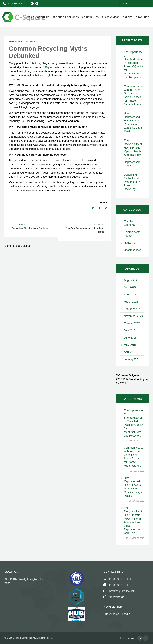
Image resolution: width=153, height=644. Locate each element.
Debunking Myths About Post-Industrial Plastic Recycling (132, 182)
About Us (43, 17)
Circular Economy (129, 223)
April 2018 (130, 352)
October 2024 (132, 323)
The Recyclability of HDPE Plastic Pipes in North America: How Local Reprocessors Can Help (133, 153)
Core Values (90, 17)
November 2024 (133, 316)
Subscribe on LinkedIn (117, 614)
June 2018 (130, 338)
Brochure (142, 17)
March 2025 (131, 302)
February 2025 (133, 309)
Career (128, 17)
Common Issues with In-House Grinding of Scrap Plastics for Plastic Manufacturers (134, 95)
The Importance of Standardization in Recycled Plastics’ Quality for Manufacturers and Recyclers (133, 65)
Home (30, 17)
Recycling (32, 42)
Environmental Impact (132, 234)
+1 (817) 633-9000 (13, 4)
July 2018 (130, 330)
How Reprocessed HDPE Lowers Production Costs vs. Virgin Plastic (133, 122)
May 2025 (130, 287)
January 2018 (132, 359)
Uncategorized (133, 250)
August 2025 (131, 280)
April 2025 (130, 295)
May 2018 (130, 345)
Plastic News (111, 17)
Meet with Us (116, 597)
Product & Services (66, 17)
